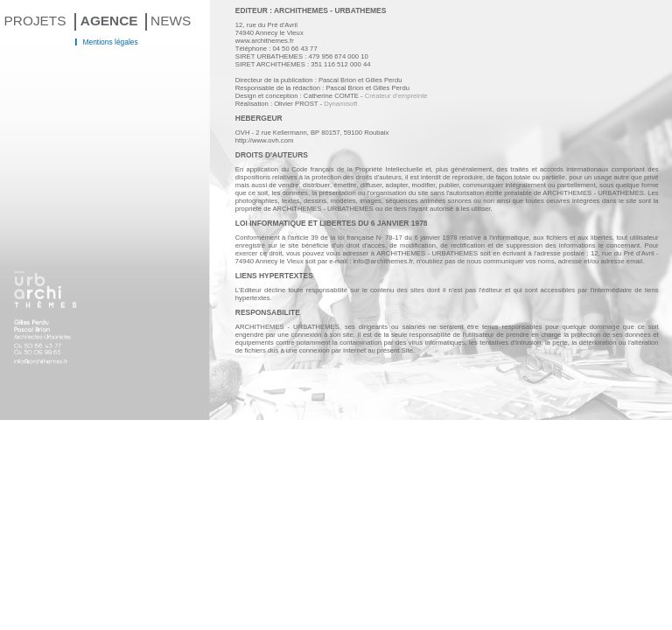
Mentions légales (110, 42)
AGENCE (109, 21)
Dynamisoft (340, 104)
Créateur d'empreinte (396, 96)
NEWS (171, 21)
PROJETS (35, 21)
